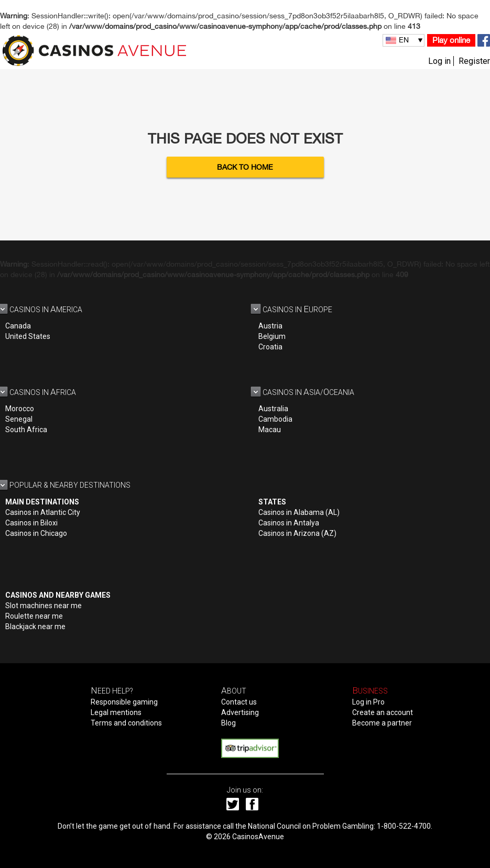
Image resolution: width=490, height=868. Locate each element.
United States (28, 336)
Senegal (19, 419)
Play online (451, 40)
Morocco (20, 409)
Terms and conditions (126, 723)
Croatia (270, 347)
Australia (273, 409)
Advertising (240, 712)
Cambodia (275, 419)
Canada (18, 326)
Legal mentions (116, 712)
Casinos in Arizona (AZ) (297, 533)
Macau (270, 430)
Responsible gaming (124, 702)
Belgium (272, 336)
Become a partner (382, 723)
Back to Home (245, 167)
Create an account (383, 712)
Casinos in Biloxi (31, 523)
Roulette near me (34, 616)
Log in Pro (368, 702)
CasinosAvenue (258, 837)
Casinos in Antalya (289, 523)
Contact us (239, 702)
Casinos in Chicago (36, 533)
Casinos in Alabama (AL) (299, 512)
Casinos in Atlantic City (43, 512)
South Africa (26, 430)
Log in (439, 61)
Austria (270, 326)
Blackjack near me (35, 627)
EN (404, 40)
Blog (228, 723)
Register (474, 61)
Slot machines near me (43, 606)
